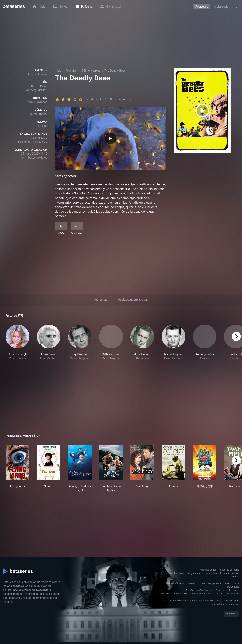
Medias (209, 590)
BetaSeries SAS (194, 590)
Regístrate (202, 7)
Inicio (58, 70)
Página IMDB (39, 138)
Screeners (221, 590)
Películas (71, 70)
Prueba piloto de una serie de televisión (182, 594)
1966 (84, 70)
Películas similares (133, 300)
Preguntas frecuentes (199, 573)
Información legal (175, 583)
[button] (17, 344)
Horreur (95, 70)
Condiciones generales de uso (214, 583)
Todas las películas (229, 570)
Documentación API (175, 573)
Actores (101, 300)
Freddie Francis (38, 74)
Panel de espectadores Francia (223, 594)
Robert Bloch (39, 86)
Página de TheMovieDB (33, 142)
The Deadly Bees (115, 70)
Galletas (191, 583)
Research (234, 590)
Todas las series (208, 570)
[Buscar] (236, 7)
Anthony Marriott (37, 90)
